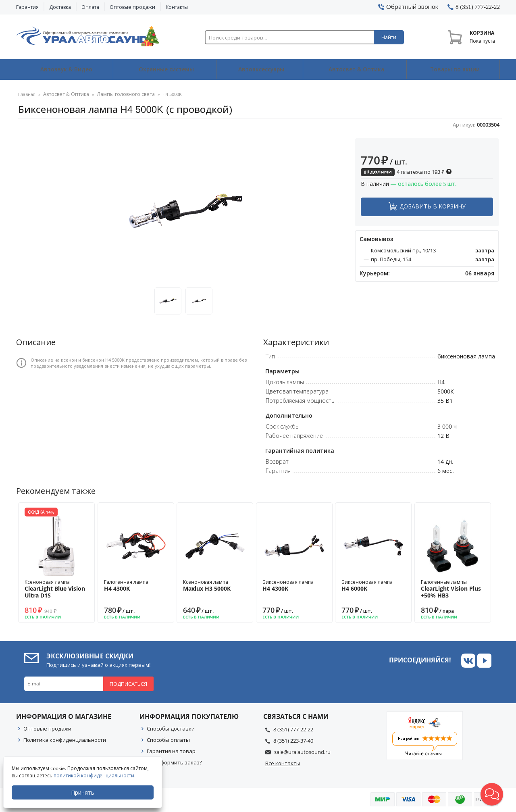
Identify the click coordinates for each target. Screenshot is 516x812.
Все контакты (283, 763)
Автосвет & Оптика (356, 70)
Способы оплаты (168, 740)
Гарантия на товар (171, 751)
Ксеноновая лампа (56, 589)
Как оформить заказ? (174, 762)
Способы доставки (171, 729)
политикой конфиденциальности (95, 776)
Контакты (177, 7)
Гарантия (27, 7)
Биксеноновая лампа (294, 585)
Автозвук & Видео (64, 70)
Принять (83, 792)
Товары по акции (454, 70)
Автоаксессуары (261, 70)
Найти (389, 37)
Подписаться (128, 684)
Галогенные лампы (453, 589)
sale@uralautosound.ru (302, 752)
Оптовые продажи (132, 7)
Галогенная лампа (136, 585)
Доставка (60, 7)
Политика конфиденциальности (65, 740)
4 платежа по (406, 172)
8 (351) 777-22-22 (293, 729)
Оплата (90, 7)
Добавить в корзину (433, 206)
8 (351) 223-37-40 (293, 741)
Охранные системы (164, 70)
